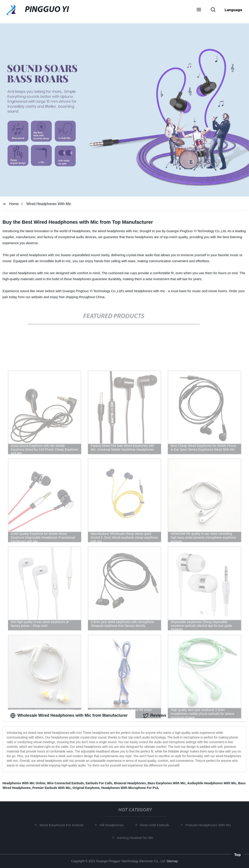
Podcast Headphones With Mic (209, 825)
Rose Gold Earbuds (156, 825)
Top (237, 855)
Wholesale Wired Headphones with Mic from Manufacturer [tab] (69, 716)
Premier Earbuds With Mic (52, 788)
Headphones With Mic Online (24, 783)
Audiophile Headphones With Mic (212, 783)
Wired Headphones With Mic (49, 204)
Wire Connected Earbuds (65, 783)
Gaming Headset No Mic (136, 838)
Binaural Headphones (130, 783)
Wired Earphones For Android (62, 825)
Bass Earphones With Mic (167, 783)
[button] (199, 10)
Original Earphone (86, 788)
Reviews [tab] (155, 716)
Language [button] (233, 10)
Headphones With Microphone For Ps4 (130, 788)
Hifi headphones (113, 825)
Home (14, 204)
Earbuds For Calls (99, 783)
